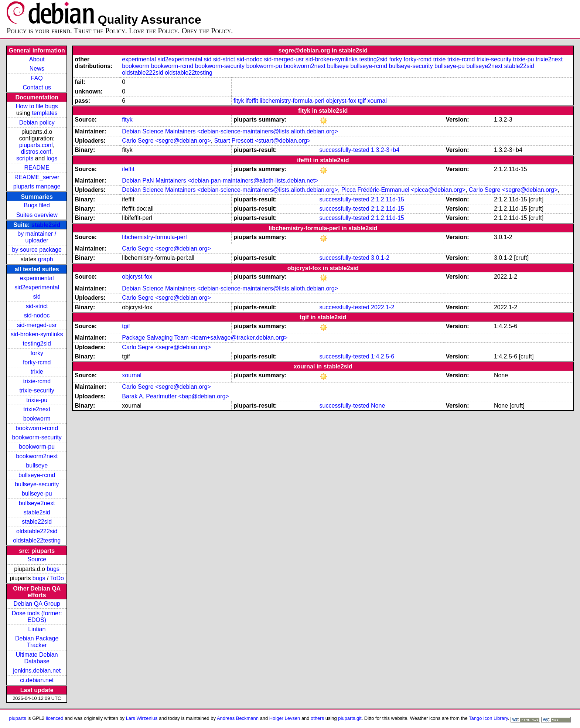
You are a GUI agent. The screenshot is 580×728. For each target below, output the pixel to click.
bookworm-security (37, 437)
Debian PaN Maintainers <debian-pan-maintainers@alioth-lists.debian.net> (220, 181)
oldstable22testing (37, 540)
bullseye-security (37, 484)
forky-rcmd (37, 362)
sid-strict (37, 306)
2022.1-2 (383, 307)
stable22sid (37, 522)
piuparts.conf (36, 145)
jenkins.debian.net (37, 671)
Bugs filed (37, 205)
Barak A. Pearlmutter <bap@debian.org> (175, 396)
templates (45, 113)
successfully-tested (344, 150)
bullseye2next (37, 503)
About (37, 59)
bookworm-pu (37, 447)
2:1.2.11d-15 (388, 199)
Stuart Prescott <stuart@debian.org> (262, 141)
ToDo (57, 578)
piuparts (18, 718)
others (317, 718)
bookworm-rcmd (37, 428)
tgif (362, 101)
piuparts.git (350, 718)
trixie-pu (37, 400)
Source (37, 559)
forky (37, 353)
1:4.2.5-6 (383, 356)
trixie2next (37, 409)
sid (37, 297)
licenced (55, 718)
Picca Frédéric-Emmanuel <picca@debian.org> (403, 190)
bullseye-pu (37, 494)
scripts (25, 158)
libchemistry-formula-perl (292, 101)
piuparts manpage (37, 186)
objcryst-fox (341, 101)
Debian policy (37, 123)
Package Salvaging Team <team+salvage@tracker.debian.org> (205, 338)
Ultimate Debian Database (37, 658)
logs (52, 158)
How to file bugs (37, 106)
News (37, 69)
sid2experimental (37, 287)
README (37, 168)
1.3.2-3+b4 (385, 150)
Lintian (37, 629)
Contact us (37, 87)
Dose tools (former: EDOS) (37, 617)
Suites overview (37, 215)
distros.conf (36, 152)
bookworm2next (37, 456)
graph (46, 259)
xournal (377, 101)
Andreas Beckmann (238, 718)
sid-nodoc (37, 315)
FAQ (37, 78)
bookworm (37, 419)
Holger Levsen (285, 718)
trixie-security (37, 390)
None (378, 406)
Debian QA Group (37, 604)
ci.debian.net (37, 680)
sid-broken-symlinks (37, 334)
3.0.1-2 (380, 258)
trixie (37, 372)
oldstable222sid (37, 531)
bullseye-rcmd (37, 475)
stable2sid (46, 225)
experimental (37, 278)
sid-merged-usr (37, 325)
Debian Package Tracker (37, 642)
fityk (239, 101)
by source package (37, 250)
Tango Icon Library (488, 718)
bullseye (37, 465)
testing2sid (37, 343)
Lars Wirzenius (142, 718)
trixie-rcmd (37, 381)
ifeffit (252, 101)
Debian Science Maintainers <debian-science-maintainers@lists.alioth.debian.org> (230, 131)
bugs (53, 569)
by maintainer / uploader (37, 237)
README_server (37, 177)
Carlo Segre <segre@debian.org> (166, 141)
